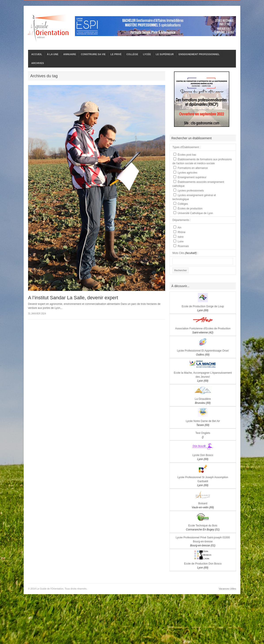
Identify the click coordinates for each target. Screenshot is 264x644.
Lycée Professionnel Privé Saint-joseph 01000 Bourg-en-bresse (203, 542)
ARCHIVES (38, 63)
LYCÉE (147, 54)
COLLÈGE (132, 54)
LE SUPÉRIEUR (165, 54)
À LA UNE (53, 54)
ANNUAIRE (70, 54)
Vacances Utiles (227, 589)
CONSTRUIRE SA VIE (93, 54)
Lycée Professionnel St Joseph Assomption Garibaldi (203, 481)
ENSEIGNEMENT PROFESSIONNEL (199, 54)
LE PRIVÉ (116, 54)
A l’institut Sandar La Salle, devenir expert (73, 298)
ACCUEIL (37, 54)
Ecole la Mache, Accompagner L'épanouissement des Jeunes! (203, 377)
